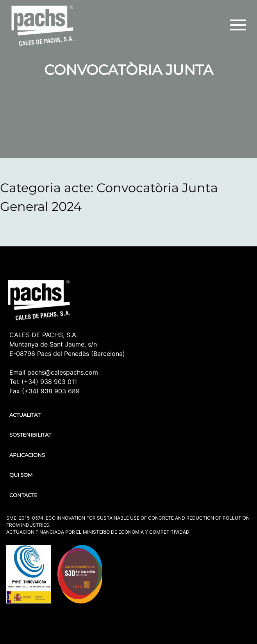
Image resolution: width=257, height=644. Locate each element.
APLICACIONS (27, 455)
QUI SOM (21, 475)
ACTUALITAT (25, 415)
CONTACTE (23, 495)
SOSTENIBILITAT (30, 435)
